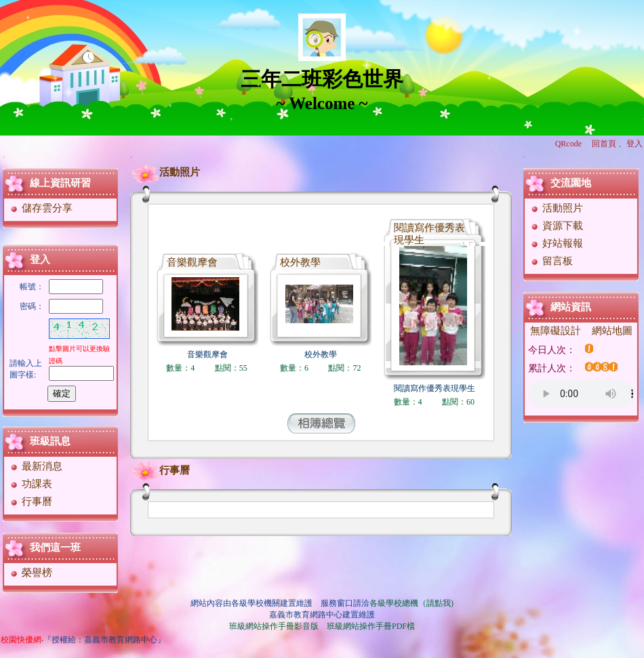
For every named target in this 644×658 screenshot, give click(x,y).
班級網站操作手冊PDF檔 (371, 626)
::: (4, 157)
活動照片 (166, 172)
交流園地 (571, 183)
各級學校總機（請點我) (411, 603)
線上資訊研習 (60, 183)
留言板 (551, 261)
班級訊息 (50, 441)
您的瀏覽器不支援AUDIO (581, 394)
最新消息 (36, 466)
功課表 (31, 484)
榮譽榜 (31, 573)
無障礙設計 (556, 331)
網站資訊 (571, 307)
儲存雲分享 (41, 208)
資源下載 (556, 226)
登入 (635, 144)
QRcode (568, 144)
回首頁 (604, 144)
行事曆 (31, 501)
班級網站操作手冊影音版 (274, 626)
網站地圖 (612, 331)
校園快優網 (21, 640)
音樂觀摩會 (192, 262)
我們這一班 (55, 548)
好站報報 (556, 243)
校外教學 (300, 262)
